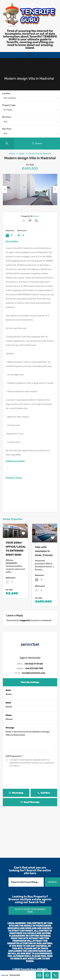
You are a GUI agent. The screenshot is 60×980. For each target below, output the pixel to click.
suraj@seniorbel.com (33, 673)
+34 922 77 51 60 (34, 664)
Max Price (7, 129)
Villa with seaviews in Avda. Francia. (44, 551)
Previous (5, 189)
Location (6, 94)
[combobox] (30, 99)
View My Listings (30, 682)
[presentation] (30, 783)
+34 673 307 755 (34, 668)
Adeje (22, 154)
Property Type (9, 105)
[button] (30, 54)
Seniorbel (15, 975)
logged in (25, 620)
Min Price (7, 117)
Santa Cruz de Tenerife (40, 154)
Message (10, 728)
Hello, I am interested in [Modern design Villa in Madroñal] (30, 740)
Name (8, 690)
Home (12, 154)
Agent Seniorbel (30, 658)
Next (55, 189)
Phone (9, 715)
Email (8, 703)
